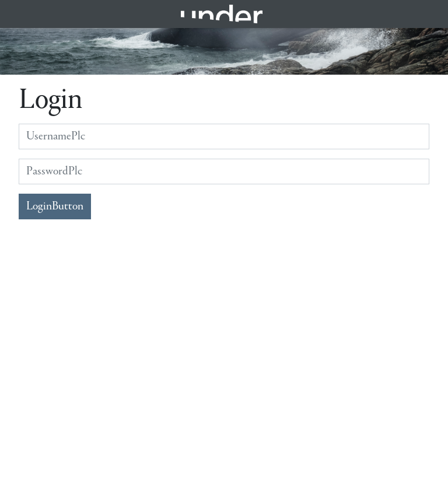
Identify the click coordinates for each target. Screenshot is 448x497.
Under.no (222, 14)
